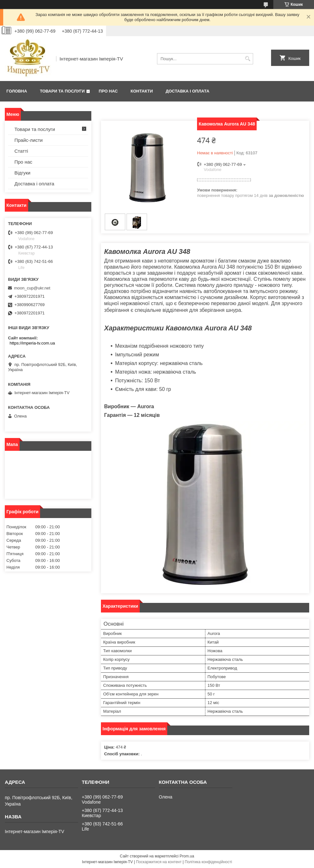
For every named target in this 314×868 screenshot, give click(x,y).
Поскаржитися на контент (159, 862)
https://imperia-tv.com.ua (32, 343)
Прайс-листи (29, 140)
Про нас (108, 91)
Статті (21, 151)
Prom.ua (187, 856)
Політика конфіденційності (209, 862)
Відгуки (22, 173)
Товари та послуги (62, 91)
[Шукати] (248, 59)
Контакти (142, 91)
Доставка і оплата (187, 91)
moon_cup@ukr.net (32, 288)
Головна (17, 91)
